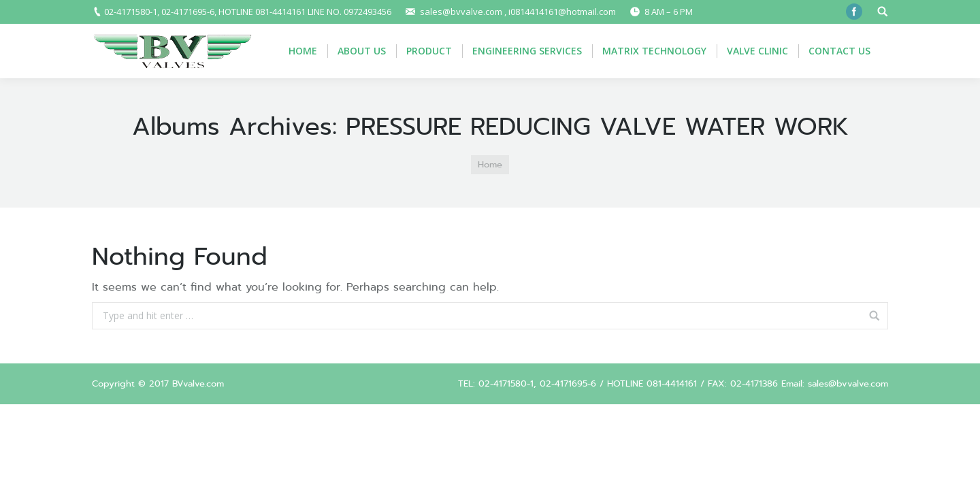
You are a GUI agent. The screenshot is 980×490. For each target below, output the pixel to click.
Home (490, 164)
